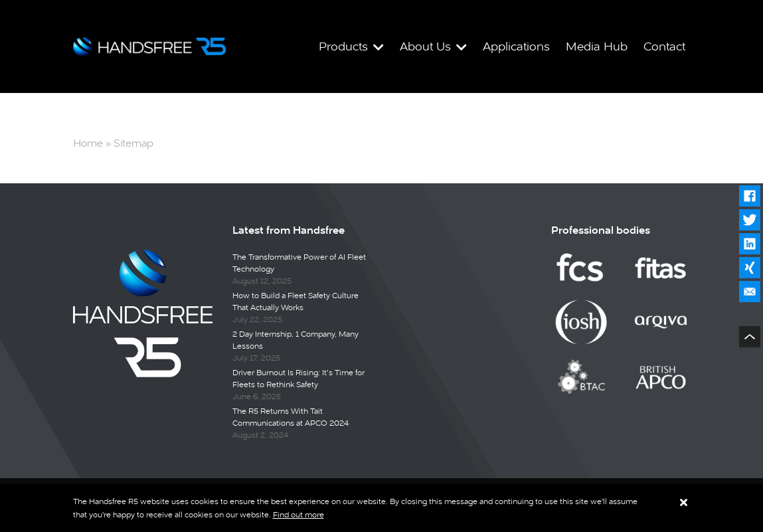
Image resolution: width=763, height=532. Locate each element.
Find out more (298, 515)
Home (88, 143)
